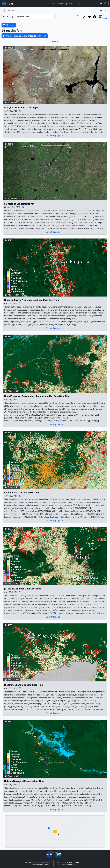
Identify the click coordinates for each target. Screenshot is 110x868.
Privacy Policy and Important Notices (37, 863)
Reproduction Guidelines (41, 865)
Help (69, 4)
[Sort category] (35, 16)
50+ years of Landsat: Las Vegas (21, 107)
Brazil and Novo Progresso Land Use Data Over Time (32, 300)
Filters (9, 25)
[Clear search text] (101, 3)
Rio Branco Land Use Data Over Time (24, 685)
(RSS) (105, 15)
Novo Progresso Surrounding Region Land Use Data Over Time (37, 396)
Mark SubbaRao (73, 863)
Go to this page (54, 136)
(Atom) (106, 18)
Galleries (58, 4)
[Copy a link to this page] (84, 17)
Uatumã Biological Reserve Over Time (24, 781)
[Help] (4, 11)
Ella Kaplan (70, 865)
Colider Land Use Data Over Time (21, 492)
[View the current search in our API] (78, 17)
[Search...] (86, 3)
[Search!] (106, 3)
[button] (45, 36)
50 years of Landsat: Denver (19, 204)
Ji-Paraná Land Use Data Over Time (23, 589)
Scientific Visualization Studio (11, 4)
